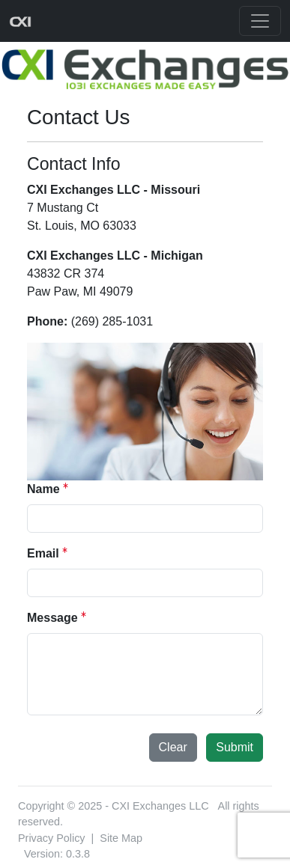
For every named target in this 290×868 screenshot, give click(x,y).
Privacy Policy (52, 838)
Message (52, 618)
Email (43, 553)
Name (43, 489)
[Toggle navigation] (260, 21)
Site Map (121, 838)
